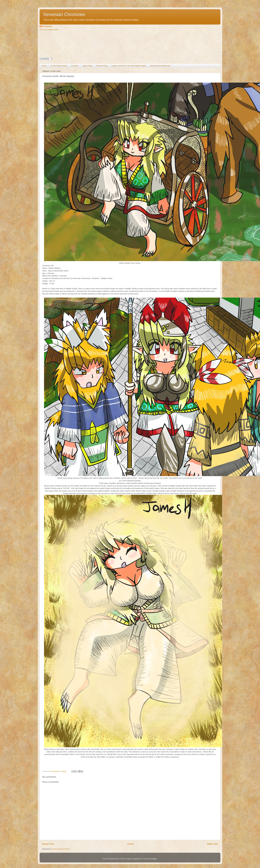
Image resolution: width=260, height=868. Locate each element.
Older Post (212, 844)
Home (44, 66)
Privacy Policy (102, 66)
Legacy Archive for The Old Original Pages (129, 66)
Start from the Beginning (160, 66)
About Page (87, 66)
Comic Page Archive (59, 66)
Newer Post (48, 844)
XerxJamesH (47, 26)
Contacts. (75, 66)
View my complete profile (49, 30)
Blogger (154, 859)
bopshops (137, 859)
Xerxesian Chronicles (64, 14)
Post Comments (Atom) (61, 849)
